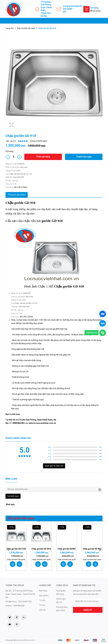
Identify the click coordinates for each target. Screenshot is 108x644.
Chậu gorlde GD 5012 (41, 549)
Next (100, 550)
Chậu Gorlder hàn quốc (26, 28)
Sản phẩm (44, 596)
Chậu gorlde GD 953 (92, 549)
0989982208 (92, 333)
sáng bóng (32, 388)
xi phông (34, 340)
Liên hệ (42, 610)
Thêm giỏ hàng (43, 157)
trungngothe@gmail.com (75, 6)
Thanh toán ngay (84, 157)
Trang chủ (9, 28)
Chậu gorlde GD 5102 (16, 549)
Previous (8, 550)
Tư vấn (42, 600)
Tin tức (42, 605)
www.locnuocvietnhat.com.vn (42, 423)
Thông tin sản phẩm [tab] (17, 195)
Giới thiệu (43, 591)
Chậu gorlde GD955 (67, 549)
